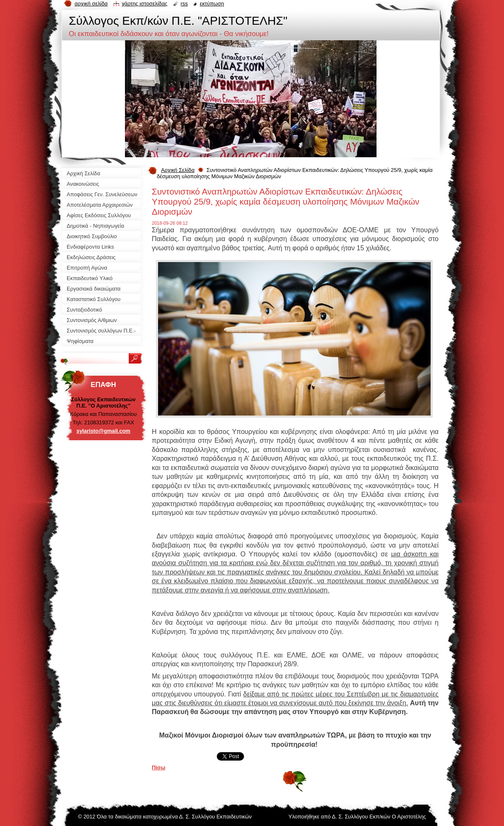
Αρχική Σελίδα (178, 170)
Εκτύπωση (212, 4)
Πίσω (158, 768)
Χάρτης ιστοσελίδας (144, 4)
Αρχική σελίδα (91, 4)
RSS (184, 4)
